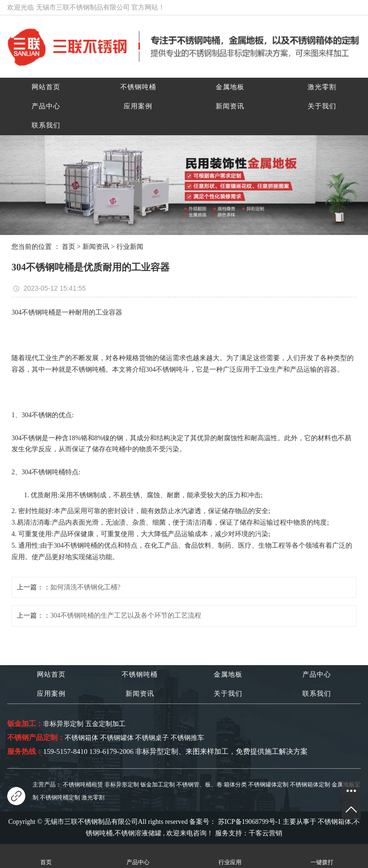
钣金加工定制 (158, 785)
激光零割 (322, 87)
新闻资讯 (230, 106)
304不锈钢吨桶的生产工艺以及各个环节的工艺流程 (126, 616)
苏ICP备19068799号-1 (249, 822)
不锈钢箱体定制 (310, 785)
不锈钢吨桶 (138, 87)
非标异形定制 (122, 785)
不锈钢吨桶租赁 (83, 785)
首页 (69, 247)
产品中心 (46, 106)
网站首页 (46, 87)
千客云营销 (265, 833)
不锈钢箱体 (334, 822)
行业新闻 (130, 247)
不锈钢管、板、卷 (199, 785)
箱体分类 (235, 785)
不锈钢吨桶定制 (60, 798)
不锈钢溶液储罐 (138, 833)
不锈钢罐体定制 (268, 785)
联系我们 (46, 125)
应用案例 (138, 106)
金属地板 (230, 87)
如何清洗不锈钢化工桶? (85, 587)
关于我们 (322, 106)
